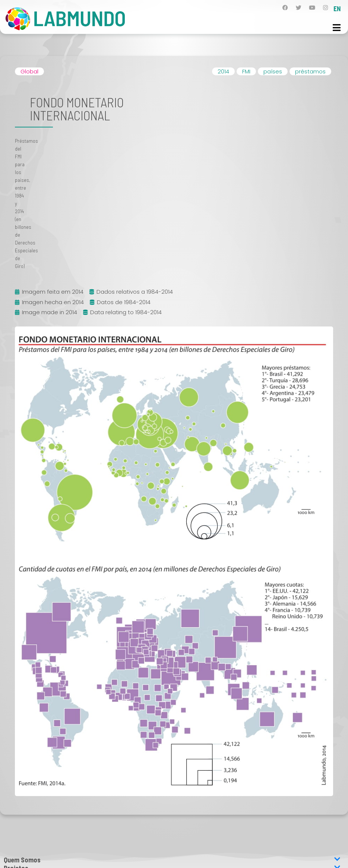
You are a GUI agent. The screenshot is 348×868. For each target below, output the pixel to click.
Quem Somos (172, 860)
